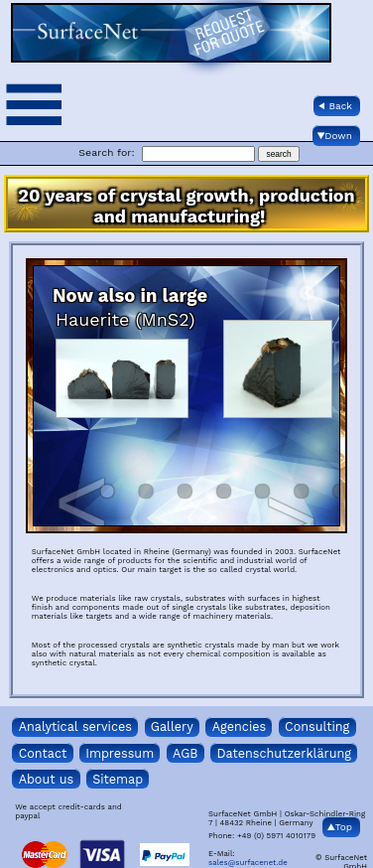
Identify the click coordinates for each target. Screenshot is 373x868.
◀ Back (335, 106)
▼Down (335, 136)
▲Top (340, 827)
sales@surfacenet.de (248, 863)
